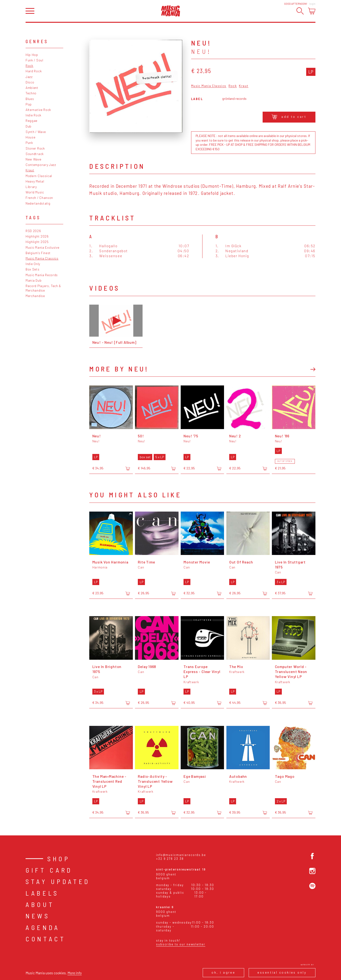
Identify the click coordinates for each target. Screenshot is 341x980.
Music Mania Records (42, 275)
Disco (30, 82)
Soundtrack (35, 154)
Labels (42, 893)
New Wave (34, 159)
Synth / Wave (36, 132)
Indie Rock (34, 115)
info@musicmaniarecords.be (181, 855)
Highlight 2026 (37, 236)
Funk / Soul (34, 60)
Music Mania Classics (42, 258)
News (38, 916)
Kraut (30, 170)
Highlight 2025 (37, 242)
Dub (29, 126)
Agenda (43, 927)
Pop (29, 104)
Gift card (49, 870)
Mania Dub (34, 280)
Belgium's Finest (38, 253)
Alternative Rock (38, 110)
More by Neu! (119, 369)
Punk (29, 143)
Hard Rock (34, 71)
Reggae (31, 121)
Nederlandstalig (38, 203)
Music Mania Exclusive (43, 247)
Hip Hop (32, 55)
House (30, 137)
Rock (29, 66)
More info (75, 973)
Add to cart (289, 117)
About (40, 904)
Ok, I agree (223, 972)
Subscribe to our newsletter (181, 944)
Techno (31, 93)
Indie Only (33, 264)
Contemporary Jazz (41, 165)
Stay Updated (58, 881)
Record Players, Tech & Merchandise (43, 288)
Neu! (201, 51)
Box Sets (33, 269)
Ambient (32, 88)
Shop (59, 859)
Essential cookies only (282, 972)
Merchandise (35, 296)
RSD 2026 (33, 231)
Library (31, 187)
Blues (30, 99)
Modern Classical (39, 176)
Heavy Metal (35, 181)
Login (312, 4)
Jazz (29, 77)
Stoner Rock (35, 148)
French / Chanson (39, 198)
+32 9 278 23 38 (170, 859)
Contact (46, 939)
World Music (35, 192)
